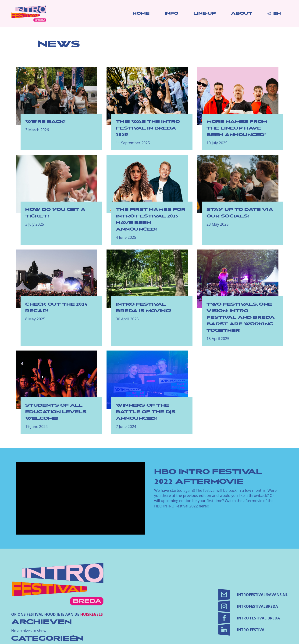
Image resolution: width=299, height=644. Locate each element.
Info (171, 13)
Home (141, 13)
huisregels (92, 614)
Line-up (205, 13)
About (242, 13)
